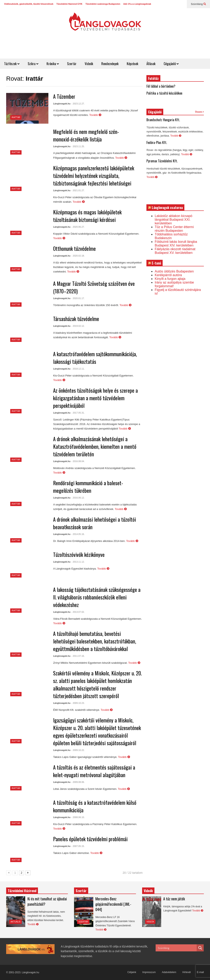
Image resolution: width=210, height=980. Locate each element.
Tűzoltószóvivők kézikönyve (79, 554)
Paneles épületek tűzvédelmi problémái (90, 839)
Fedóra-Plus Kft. (157, 142)
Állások (151, 64)
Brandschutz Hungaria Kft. (163, 120)
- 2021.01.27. (78, 190)
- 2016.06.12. (78, 498)
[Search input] (176, 948)
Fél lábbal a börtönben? (161, 86)
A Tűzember (64, 96)
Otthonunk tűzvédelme (74, 248)
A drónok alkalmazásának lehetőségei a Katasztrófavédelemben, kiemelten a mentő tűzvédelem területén (95, 446)
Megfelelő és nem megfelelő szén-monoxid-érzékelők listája (86, 135)
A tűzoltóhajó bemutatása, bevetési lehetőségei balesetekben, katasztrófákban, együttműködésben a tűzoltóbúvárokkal (95, 641)
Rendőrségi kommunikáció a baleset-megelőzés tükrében (88, 487)
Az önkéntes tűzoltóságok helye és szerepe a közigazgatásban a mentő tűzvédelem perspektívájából (95, 398)
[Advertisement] (135, 49)
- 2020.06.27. (78, 227)
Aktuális (16, 922)
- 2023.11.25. (78, 146)
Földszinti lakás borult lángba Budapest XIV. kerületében (176, 244)
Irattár (16, 117)
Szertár (72, 64)
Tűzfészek (12, 64)
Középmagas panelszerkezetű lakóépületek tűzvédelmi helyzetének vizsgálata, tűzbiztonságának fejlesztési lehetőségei (94, 176)
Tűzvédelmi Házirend (22, 891)
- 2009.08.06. (78, 782)
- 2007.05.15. (78, 846)
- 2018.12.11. (78, 369)
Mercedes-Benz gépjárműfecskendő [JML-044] (113, 904)
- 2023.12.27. (78, 104)
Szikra (33, 64)
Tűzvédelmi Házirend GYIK (69, 4)
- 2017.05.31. (78, 413)
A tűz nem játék (174, 899)
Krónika (53, 64)
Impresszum (149, 972)
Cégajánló (171, 64)
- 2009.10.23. (78, 703)
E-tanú (156, 263)
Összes (199, 112)
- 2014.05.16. (78, 534)
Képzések (132, 64)
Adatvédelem (169, 972)
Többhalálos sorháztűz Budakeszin (171, 236)
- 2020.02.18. (78, 256)
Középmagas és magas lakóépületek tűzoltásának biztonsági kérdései (87, 216)
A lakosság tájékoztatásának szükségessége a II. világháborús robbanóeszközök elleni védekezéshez (97, 597)
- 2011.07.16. (78, 656)
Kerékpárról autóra (168, 275)
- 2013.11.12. (78, 562)
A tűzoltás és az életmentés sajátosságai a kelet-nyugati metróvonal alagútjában (94, 771)
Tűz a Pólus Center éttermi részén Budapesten (174, 229)
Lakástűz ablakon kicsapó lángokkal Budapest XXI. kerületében (173, 220)
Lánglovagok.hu (62, 104)
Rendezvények (110, 64)
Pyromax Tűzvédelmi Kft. (162, 161)
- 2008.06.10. (78, 817)
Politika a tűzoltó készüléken (164, 93)
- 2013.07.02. (78, 612)
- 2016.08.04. (78, 461)
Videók (89, 64)
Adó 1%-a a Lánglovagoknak (137, 4)
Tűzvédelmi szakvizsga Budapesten (103, 4)
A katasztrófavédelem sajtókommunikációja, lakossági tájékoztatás (95, 358)
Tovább (95, 115)
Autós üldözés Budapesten (174, 271)
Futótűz (153, 78)
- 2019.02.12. (78, 326)
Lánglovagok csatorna (167, 208)
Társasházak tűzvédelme (76, 319)
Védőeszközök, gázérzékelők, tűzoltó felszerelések (29, 4)
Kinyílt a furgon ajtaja (170, 279)
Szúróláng (198, 4)
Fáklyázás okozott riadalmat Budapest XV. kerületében (175, 251)
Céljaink (132, 972)
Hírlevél (187, 972)
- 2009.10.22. (78, 750)
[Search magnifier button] (200, 948)
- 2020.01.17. (78, 298)
